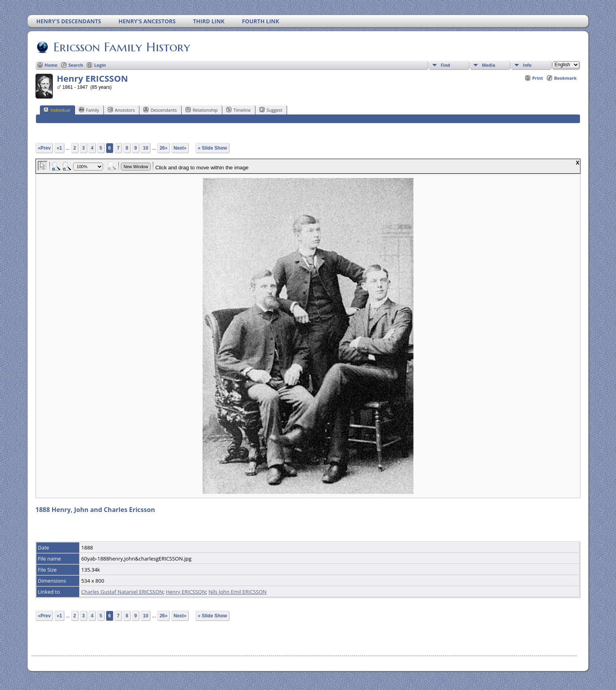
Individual (57, 110)
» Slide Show (212, 148)
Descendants (160, 110)
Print (538, 78)
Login (100, 65)
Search (76, 65)
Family (89, 110)
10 (146, 148)
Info (527, 65)
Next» (180, 148)
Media (488, 65)
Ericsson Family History (121, 47)
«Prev (44, 148)
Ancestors (121, 110)
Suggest (271, 110)
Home (51, 65)
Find (445, 65)
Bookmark (565, 78)
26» (163, 148)
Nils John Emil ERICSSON (238, 592)
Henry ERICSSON (186, 592)
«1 (59, 148)
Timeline (239, 110)
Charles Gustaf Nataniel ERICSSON (122, 592)
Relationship (202, 110)
